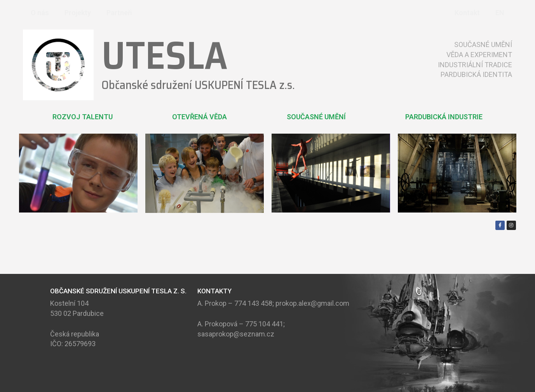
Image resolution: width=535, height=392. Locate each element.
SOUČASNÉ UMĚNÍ (316, 117)
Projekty (78, 13)
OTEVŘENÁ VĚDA (200, 117)
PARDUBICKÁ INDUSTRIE (444, 117)
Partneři (119, 13)
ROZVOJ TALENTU (83, 117)
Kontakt (467, 13)
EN (500, 13)
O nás (40, 13)
